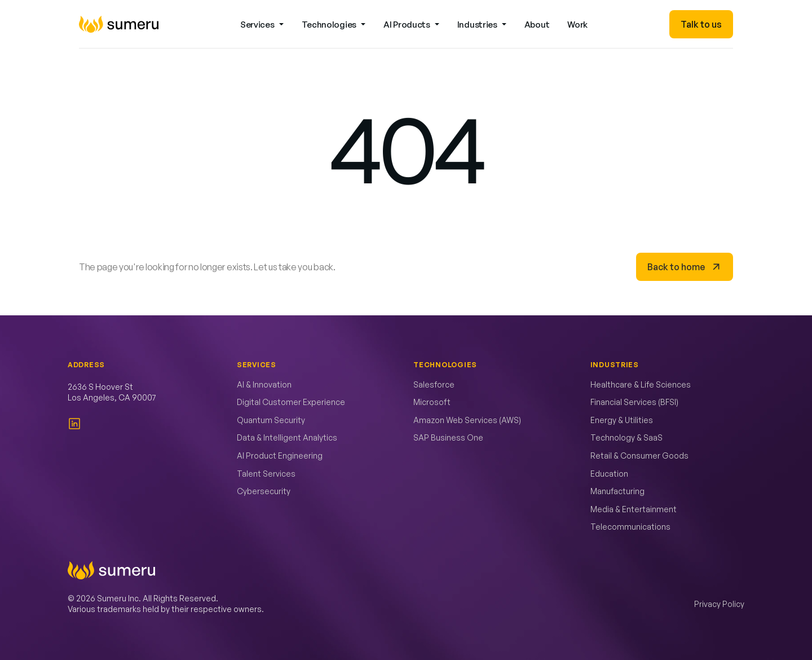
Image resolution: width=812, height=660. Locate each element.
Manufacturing (617, 491)
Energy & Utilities (622, 420)
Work (577, 25)
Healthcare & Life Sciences (641, 384)
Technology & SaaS (626, 437)
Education (609, 474)
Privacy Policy (719, 604)
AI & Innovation (264, 384)
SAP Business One (448, 437)
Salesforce (434, 384)
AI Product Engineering (280, 456)
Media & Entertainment (634, 509)
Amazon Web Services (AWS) (467, 420)
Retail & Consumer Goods (639, 456)
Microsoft (432, 402)
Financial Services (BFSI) (634, 402)
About (537, 25)
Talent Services (266, 474)
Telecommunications (630, 527)
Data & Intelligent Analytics (287, 437)
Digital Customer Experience (291, 402)
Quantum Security (271, 420)
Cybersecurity (264, 491)
